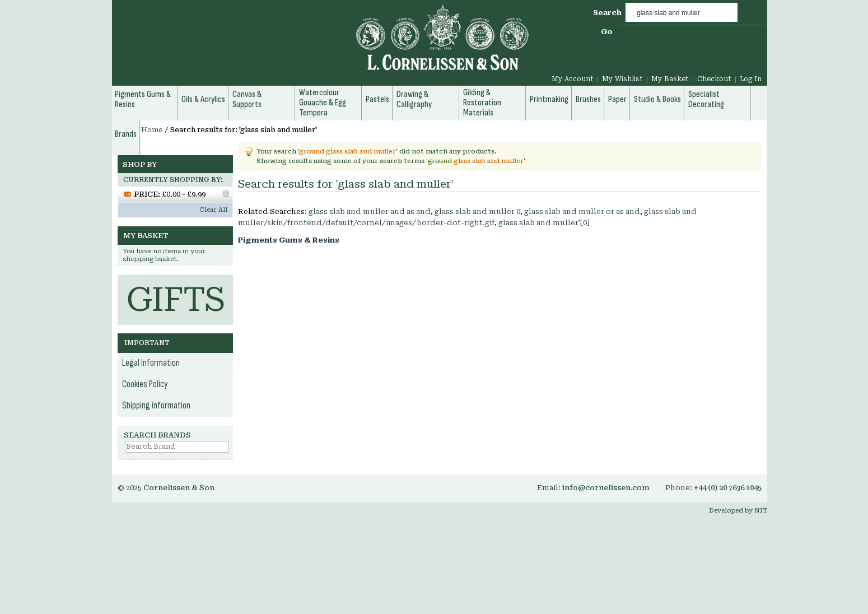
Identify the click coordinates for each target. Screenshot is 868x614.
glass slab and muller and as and (370, 211)
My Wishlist (622, 79)
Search (607, 13)
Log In (751, 79)
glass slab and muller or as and (582, 211)
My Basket (670, 79)
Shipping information (156, 406)
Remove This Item (226, 194)
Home (152, 130)
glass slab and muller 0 (477, 211)
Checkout (714, 79)
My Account (573, 79)
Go (607, 32)
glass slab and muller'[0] (544, 223)
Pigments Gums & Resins (289, 240)
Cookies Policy (145, 384)
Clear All (213, 210)
